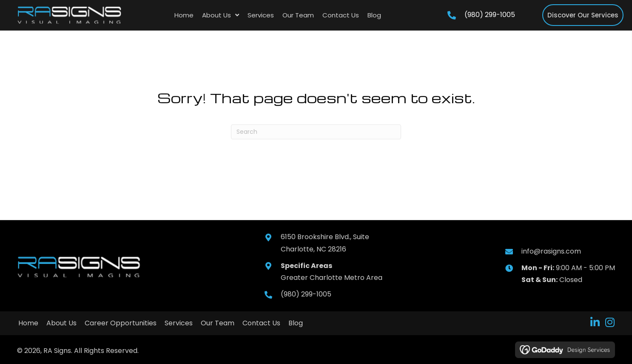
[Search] (316, 132)
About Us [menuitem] (61, 323)
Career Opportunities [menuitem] (121, 323)
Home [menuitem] (28, 323)
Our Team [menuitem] (218, 323)
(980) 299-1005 (490, 15)
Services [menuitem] (179, 323)
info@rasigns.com (551, 251)
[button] (595, 322)
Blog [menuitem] (296, 323)
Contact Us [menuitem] (261, 323)
